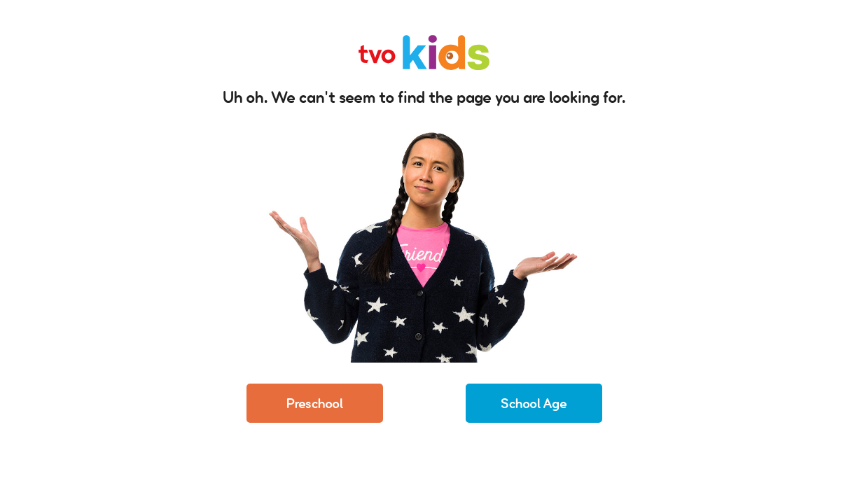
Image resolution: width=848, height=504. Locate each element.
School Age (534, 403)
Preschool (315, 403)
